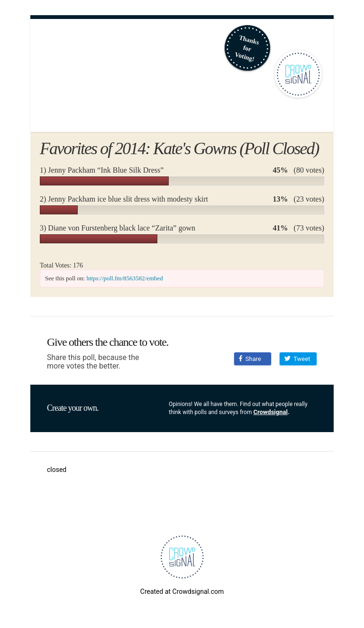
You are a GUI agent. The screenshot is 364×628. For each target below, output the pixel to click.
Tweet (297, 359)
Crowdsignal (270, 412)
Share (250, 359)
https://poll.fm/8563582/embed (124, 278)
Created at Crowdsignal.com (182, 591)
